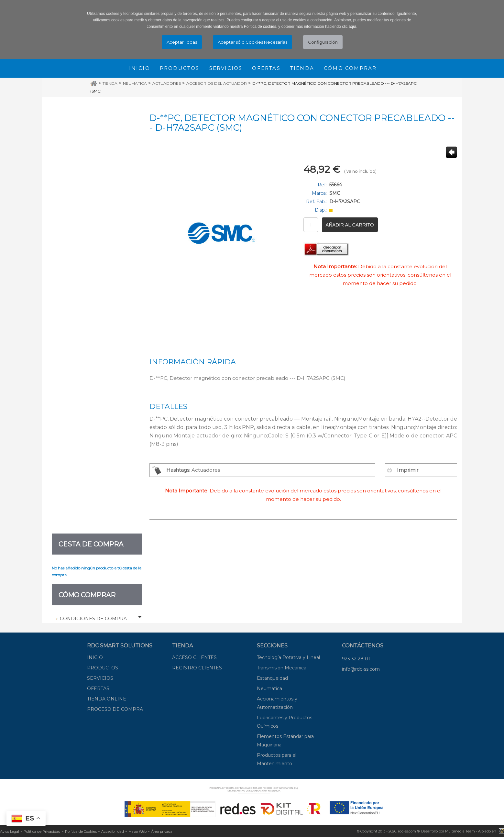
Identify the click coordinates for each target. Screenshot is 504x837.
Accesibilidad (113, 831)
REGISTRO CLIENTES (197, 668)
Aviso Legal (10, 831)
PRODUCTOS (103, 668)
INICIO (95, 657)
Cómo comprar (350, 68)
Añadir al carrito (350, 225)
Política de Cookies (81, 831)
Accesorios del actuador (217, 83)
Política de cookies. (261, 27)
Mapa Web (137, 831)
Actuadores (167, 83)
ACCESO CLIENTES (194, 657)
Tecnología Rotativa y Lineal (288, 657)
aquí (352, 27)
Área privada (162, 831)
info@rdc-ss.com (361, 669)
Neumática (269, 688)
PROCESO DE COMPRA (115, 709)
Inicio (140, 68)
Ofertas (266, 68)
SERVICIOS (100, 678)
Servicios (226, 68)
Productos (180, 68)
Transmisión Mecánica (282, 668)
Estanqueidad (272, 678)
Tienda (302, 68)
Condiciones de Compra (93, 619)
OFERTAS (98, 688)
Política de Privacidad (42, 831)
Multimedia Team (460, 831)
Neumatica (135, 83)
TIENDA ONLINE (107, 699)
